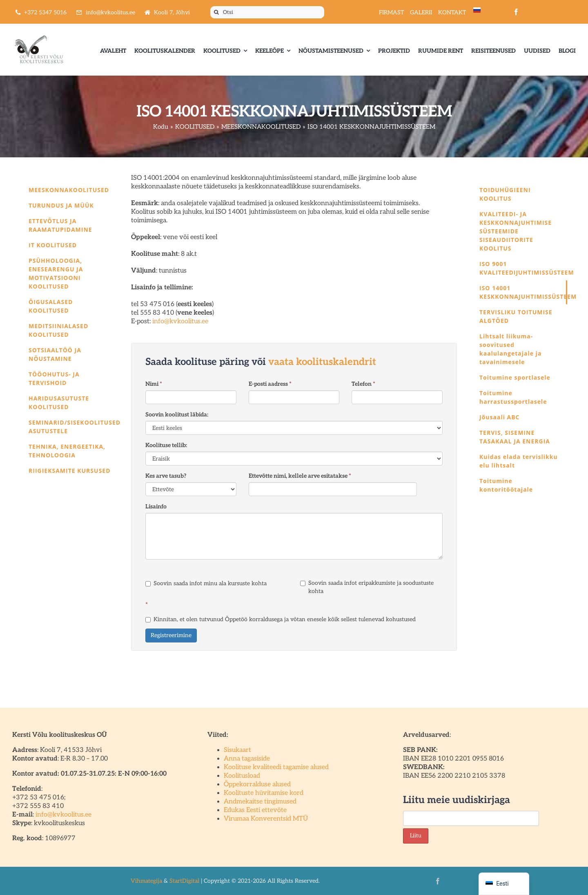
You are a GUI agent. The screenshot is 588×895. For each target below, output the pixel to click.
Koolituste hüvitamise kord (264, 793)
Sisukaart (237, 750)
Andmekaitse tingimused (260, 802)
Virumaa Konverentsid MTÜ (266, 819)
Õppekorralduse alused (257, 784)
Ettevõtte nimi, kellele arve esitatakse (300, 476)
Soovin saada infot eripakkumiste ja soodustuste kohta (367, 587)
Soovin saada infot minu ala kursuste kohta (206, 583)
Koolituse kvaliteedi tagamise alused (276, 767)
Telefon (363, 384)
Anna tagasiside (247, 759)
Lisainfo (156, 507)
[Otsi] (267, 12)
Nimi (154, 384)
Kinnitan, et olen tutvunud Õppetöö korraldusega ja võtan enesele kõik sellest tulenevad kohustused (281, 619)
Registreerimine (171, 635)
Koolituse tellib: (166, 445)
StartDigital (184, 881)
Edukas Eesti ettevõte (255, 810)
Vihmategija (146, 881)
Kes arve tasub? (166, 476)
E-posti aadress (270, 384)
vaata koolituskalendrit (322, 362)
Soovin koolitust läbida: (177, 415)
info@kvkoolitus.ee (180, 321)
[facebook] (516, 12)
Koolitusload (242, 776)
